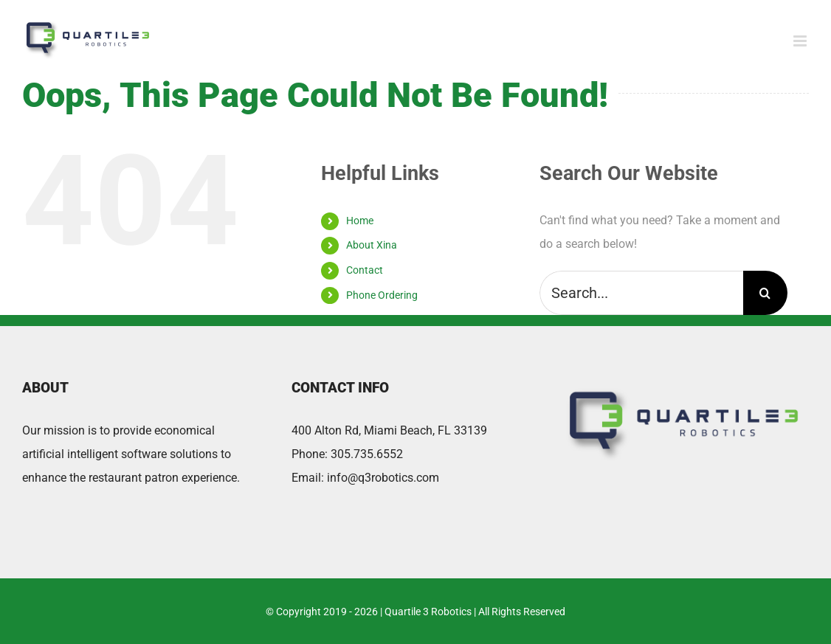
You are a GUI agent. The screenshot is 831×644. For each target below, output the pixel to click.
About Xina (372, 245)
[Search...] (641, 293)
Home (360, 221)
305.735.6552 (367, 454)
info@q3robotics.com (383, 478)
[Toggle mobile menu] (801, 41)
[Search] (765, 293)
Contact (365, 270)
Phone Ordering (382, 295)
